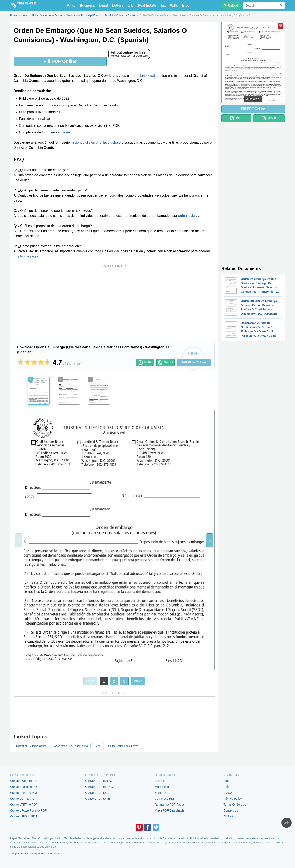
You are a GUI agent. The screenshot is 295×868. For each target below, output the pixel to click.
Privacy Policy (233, 799)
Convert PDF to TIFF (99, 799)
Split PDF (161, 781)
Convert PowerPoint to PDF (28, 810)
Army (71, 5)
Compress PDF (165, 799)
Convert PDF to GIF (98, 793)
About (227, 781)
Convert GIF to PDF (23, 799)
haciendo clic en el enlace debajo (96, 142)
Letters (118, 5)
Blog (186, 5)
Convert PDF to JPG (99, 781)
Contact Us (231, 810)
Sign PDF (161, 793)
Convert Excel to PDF (24, 787)
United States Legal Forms (123, 746)
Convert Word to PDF (24, 781)
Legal (103, 5)
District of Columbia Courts (31, 746)
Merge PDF (162, 787)
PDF (145, 362)
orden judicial (188, 216)
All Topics (230, 816)
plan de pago (28, 256)
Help (226, 787)
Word (166, 362)
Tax (163, 5)
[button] (210, 540)
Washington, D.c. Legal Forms (71, 746)
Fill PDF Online (60, 61)
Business (87, 5)
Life (130, 5)
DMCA (228, 793)
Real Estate (147, 5)
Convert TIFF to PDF (24, 805)
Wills (174, 5)
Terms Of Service (235, 805)
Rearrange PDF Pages (170, 805)
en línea (64, 132)
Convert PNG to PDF (24, 793)
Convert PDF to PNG (99, 787)
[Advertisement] (114, 299)
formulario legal (143, 76)
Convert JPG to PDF (24, 816)
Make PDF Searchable (170, 810)
